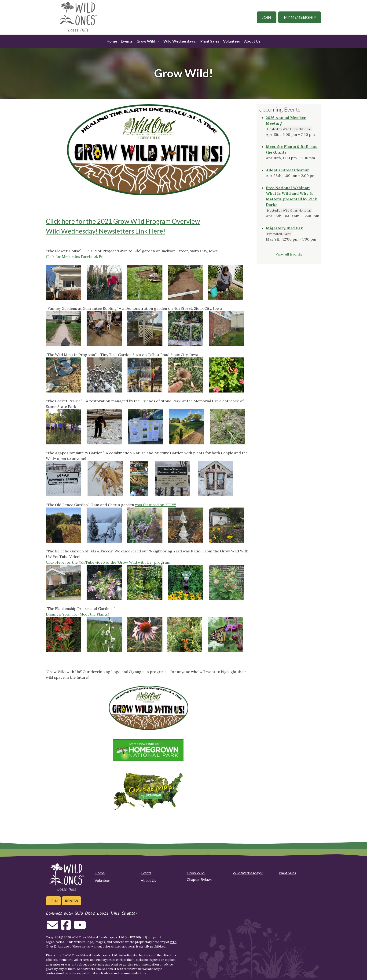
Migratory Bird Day (284, 228)
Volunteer (232, 41)
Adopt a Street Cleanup (288, 170)
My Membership (300, 17)
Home (112, 41)
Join (267, 17)
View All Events (289, 254)
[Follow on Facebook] (66, 928)
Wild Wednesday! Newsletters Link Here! (106, 231)
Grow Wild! (147, 41)
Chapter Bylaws (200, 879)
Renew (72, 901)
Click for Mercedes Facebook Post (76, 256)
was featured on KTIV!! (156, 505)
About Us (252, 41)
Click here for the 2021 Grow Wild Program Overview (123, 221)
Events (127, 41)
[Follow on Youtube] (80, 928)
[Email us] (52, 928)
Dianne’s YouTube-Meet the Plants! (77, 614)
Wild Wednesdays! (180, 41)
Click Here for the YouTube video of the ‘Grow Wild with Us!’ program (108, 562)
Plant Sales (210, 41)
